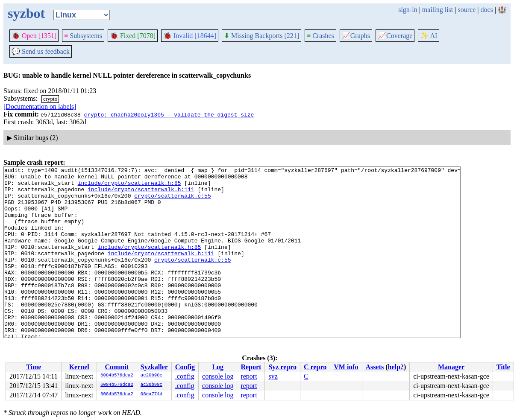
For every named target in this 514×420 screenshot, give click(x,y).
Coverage (395, 36)
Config (185, 367)
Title (503, 367)
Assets (375, 367)
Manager (451, 367)
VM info (346, 367)
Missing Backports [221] (261, 36)
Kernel (79, 367)
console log (218, 376)
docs (486, 10)
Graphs (356, 36)
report (249, 376)
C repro (315, 367)
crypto (50, 99)
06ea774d (151, 394)
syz (273, 376)
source (467, 10)
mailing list (438, 10)
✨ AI (429, 36)
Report (251, 367)
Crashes (320, 36)
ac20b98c (151, 376)
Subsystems (83, 36)
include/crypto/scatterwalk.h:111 (141, 194)
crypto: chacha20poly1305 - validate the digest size (169, 114)
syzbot (26, 13)
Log (218, 367)
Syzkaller (154, 367)
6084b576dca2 (117, 376)
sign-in (408, 10)
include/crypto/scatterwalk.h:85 (129, 187)
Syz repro (282, 367)
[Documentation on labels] (40, 106)
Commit (117, 367)
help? (396, 367)
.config (185, 376)
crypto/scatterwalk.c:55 (172, 202)
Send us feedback (41, 51)
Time (34, 367)
